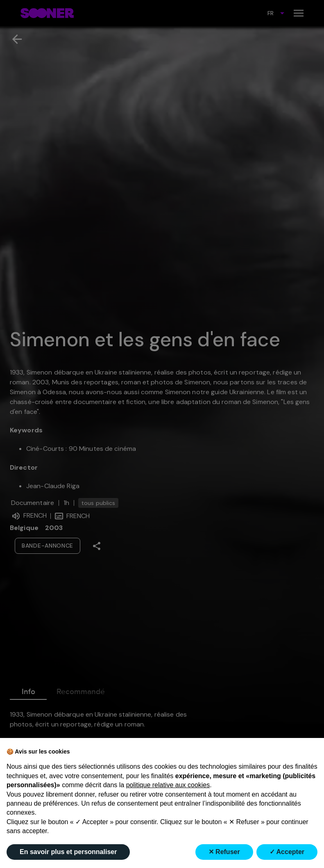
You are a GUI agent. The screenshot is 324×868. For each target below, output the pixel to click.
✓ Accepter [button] (287, 852)
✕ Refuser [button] (224, 852)
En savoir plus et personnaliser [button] (68, 852)
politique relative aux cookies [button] (168, 785)
